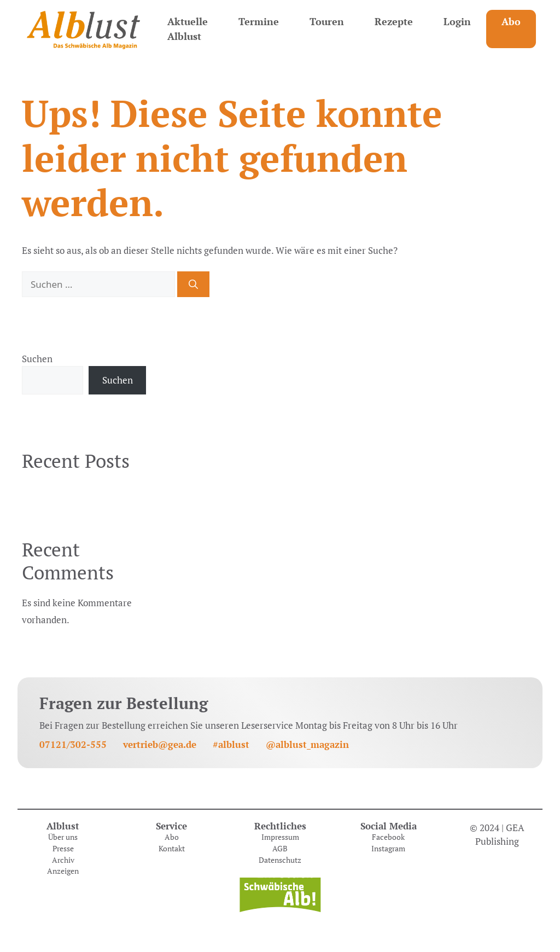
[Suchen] (193, 285)
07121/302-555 (73, 744)
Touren (327, 21)
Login (457, 21)
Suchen (37, 359)
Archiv (63, 860)
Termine (259, 21)
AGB (280, 849)
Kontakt (172, 849)
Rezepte (394, 21)
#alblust (231, 744)
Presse (63, 849)
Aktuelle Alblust (188, 29)
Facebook (388, 837)
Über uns (63, 837)
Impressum (280, 837)
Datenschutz (280, 860)
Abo (511, 21)
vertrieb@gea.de (160, 744)
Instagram (388, 849)
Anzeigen (63, 871)
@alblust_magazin (307, 744)
